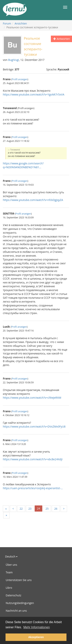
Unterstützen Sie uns (19, 580)
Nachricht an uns (16, 611)
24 (38, 508)
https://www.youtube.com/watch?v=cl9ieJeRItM (32, 398)
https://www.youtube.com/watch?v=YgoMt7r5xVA (34, 94)
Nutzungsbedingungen (20, 603)
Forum (7, 23)
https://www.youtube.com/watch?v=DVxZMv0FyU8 (34, 426)
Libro (9, 588)
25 (47, 509)
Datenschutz (13, 595)
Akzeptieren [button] (36, 637)
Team (9, 572)
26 (56, 509)
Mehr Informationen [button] (37, 627)
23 (30, 509)
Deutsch (11, 556)
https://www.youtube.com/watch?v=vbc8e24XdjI (33, 459)
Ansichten (21, 23)
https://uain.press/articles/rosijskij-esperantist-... (33, 488)
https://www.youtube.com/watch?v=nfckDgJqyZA (33, 200)
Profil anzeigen (20, 79)
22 (21, 509)
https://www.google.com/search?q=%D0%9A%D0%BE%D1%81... (23, 165)
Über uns (11, 565)
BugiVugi (14, 60)
